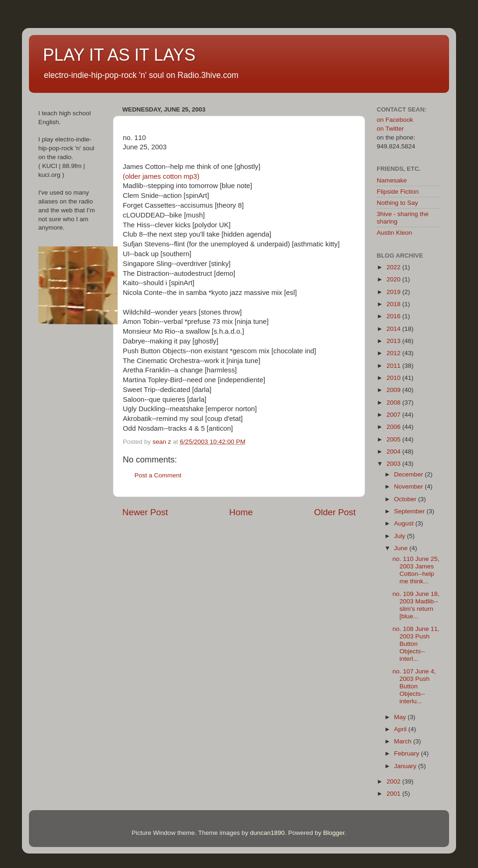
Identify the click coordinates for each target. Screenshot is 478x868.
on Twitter (390, 129)
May (401, 717)
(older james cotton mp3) (161, 176)
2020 (394, 279)
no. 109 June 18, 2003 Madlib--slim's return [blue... (416, 605)
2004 (394, 451)
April (401, 729)
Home (241, 512)
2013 (394, 341)
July (401, 536)
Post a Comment (158, 475)
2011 (394, 366)
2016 (394, 316)
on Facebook (395, 120)
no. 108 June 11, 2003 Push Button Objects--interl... (416, 644)
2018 (394, 304)
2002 (394, 781)
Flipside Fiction (398, 192)
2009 (394, 390)
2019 (394, 292)
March (404, 741)
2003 (394, 464)
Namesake (392, 180)
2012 (394, 353)
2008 (394, 402)
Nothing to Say (397, 203)
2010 (394, 378)
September (410, 511)
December (409, 474)
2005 (394, 439)
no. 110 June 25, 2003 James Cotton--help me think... (416, 570)
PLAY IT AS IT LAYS (119, 55)
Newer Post (145, 512)
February (408, 753)
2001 (394, 794)
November (409, 486)
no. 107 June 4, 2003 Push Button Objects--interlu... (414, 686)
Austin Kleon (394, 233)
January (406, 766)
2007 (394, 415)
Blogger (334, 833)
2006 (394, 427)
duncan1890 (267, 833)
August (405, 523)
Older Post (335, 512)
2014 (394, 329)
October (406, 499)
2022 (394, 267)
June (402, 548)
